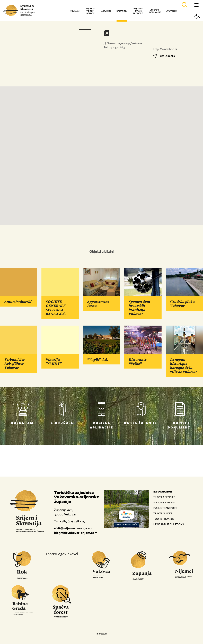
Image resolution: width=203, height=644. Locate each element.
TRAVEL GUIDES (163, 513)
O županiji (75, 11)
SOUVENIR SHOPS (164, 502)
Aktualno (106, 11)
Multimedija (171, 11)
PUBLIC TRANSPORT (165, 508)
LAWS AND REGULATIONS (169, 524)
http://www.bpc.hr (165, 49)
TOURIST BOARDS (164, 519)
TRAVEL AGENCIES (164, 497)
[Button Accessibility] (197, 22)
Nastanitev (122, 11)
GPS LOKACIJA (164, 56)
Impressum (102, 634)
